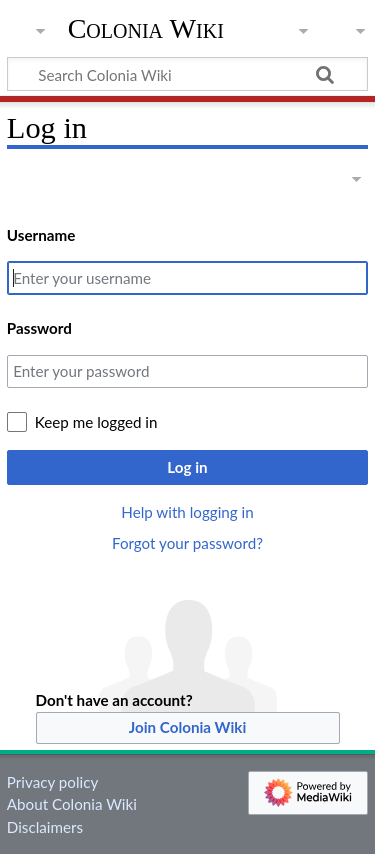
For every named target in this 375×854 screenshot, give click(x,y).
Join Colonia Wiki (188, 727)
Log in (187, 467)
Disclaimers (45, 827)
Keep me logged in (96, 422)
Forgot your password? (187, 543)
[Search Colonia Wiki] (187, 74)
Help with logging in (187, 512)
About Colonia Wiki (72, 804)
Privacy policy (52, 782)
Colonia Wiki (146, 29)
